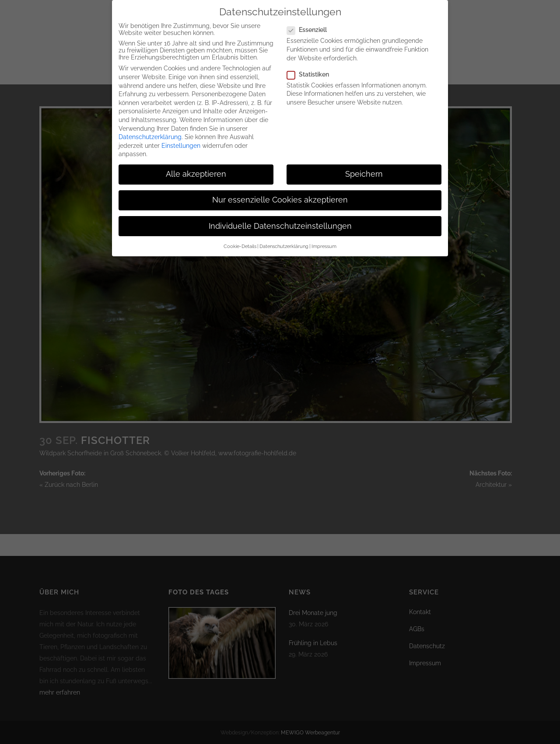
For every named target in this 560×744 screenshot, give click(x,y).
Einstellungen (181, 139)
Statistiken (311, 68)
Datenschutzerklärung (150, 131)
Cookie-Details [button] (240, 240)
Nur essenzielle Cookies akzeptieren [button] (280, 194)
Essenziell (310, 24)
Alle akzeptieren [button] (196, 168)
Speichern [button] (364, 168)
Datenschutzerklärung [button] (284, 240)
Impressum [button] (324, 240)
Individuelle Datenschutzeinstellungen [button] (280, 220)
